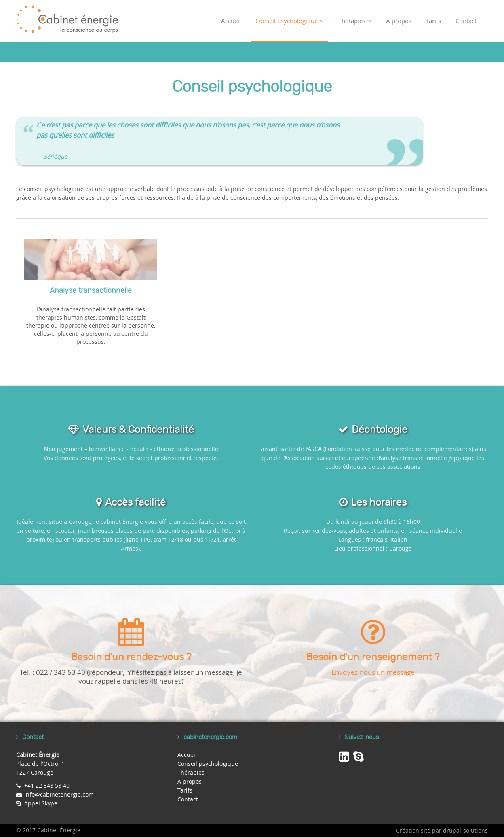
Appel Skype (41, 803)
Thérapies (355, 21)
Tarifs (433, 21)
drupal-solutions (465, 830)
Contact (466, 21)
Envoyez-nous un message (373, 672)
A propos (399, 21)
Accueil (231, 21)
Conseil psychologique (290, 21)
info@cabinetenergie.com (59, 794)
